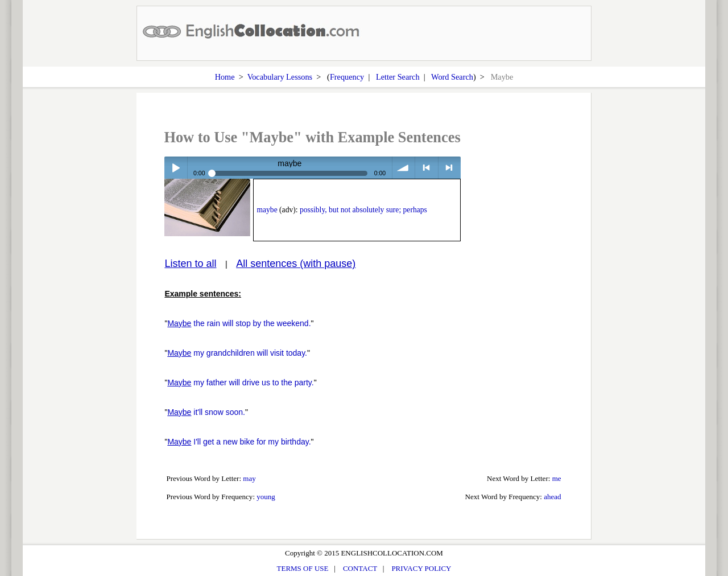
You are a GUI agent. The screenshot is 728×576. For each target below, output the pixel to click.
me (557, 478)
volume (404, 168)
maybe (267, 210)
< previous (426, 168)
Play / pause (175, 168)
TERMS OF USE (303, 568)
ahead (552, 497)
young (266, 497)
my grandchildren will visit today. (237, 353)
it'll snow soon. (206, 412)
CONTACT (360, 568)
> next (450, 168)
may (249, 478)
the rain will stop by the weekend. (239, 323)
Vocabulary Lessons (280, 77)
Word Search (452, 77)
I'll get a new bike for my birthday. (239, 442)
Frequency (347, 77)
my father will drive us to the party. (240, 382)
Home (225, 77)
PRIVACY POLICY (421, 568)
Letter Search (398, 77)
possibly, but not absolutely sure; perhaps (363, 210)
